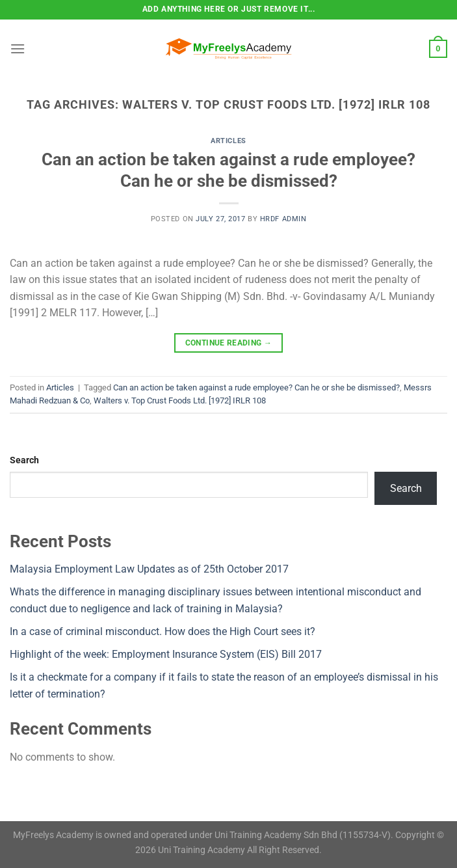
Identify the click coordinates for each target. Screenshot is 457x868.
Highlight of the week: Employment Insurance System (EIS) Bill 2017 (166, 654)
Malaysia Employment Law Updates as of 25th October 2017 (149, 569)
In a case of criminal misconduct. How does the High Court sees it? (163, 631)
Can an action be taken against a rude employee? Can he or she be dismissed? (256, 387)
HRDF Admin (283, 219)
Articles (228, 141)
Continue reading (229, 343)
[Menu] (18, 48)
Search (24, 460)
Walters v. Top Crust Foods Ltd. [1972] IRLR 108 (180, 400)
